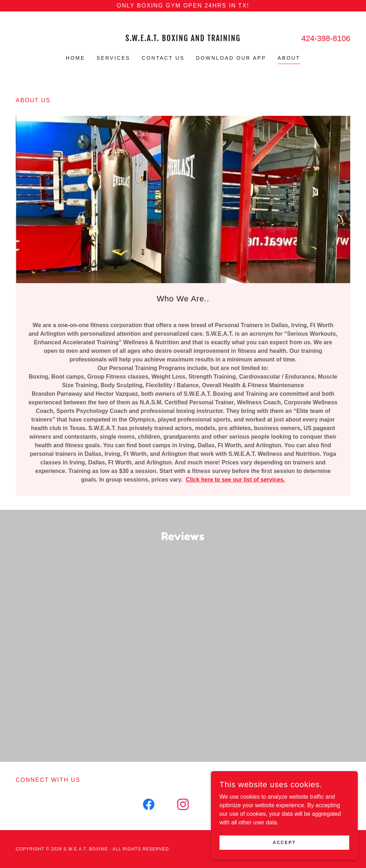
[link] (183, 39)
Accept (286, 842)
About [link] (289, 58)
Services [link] (113, 58)
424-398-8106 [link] (326, 38)
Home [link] (75, 58)
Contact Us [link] (163, 58)
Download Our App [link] (231, 58)
